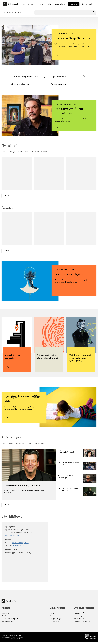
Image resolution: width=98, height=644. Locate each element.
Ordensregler (55, 623)
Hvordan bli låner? (81, 615)
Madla (28, 152)
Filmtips (11, 444)
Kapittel (44, 152)
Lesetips (29, 444)
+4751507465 (19, 547)
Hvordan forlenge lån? (82, 623)
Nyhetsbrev (6, 617)
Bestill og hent (79, 620)
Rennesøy (36, 152)
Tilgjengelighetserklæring (19, 639)
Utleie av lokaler (7, 623)
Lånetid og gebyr (80, 617)
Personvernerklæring (7, 639)
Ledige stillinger (56, 620)
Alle (4, 152)
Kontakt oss (6, 615)
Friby (52, 617)
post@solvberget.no (20, 544)
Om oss (53, 615)
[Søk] (65, 13)
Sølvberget (12, 152)
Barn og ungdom (41, 444)
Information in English (10, 620)
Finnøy (20, 152)
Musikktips (20, 444)
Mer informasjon (12, 537)
